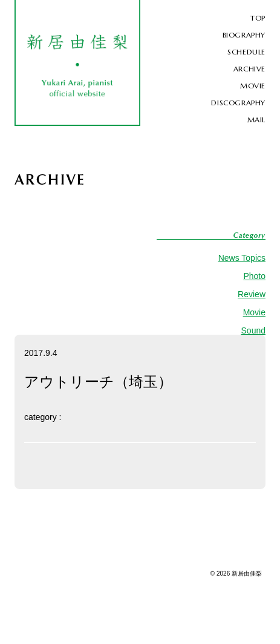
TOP (258, 18)
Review (252, 294)
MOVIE (253, 86)
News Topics (242, 258)
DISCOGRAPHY (238, 103)
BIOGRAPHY (244, 35)
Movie (254, 312)
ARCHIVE (249, 69)
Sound (253, 330)
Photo (254, 276)
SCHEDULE (246, 52)
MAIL (256, 120)
